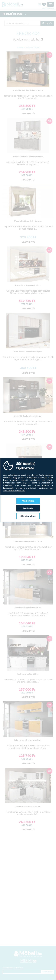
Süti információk (28, 516)
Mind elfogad (28, 501)
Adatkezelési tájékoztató (14, 490)
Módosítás (28, 508)
